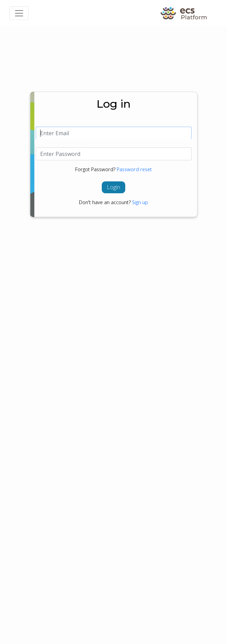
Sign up (140, 202)
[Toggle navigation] (19, 13)
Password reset (134, 169)
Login (113, 187)
